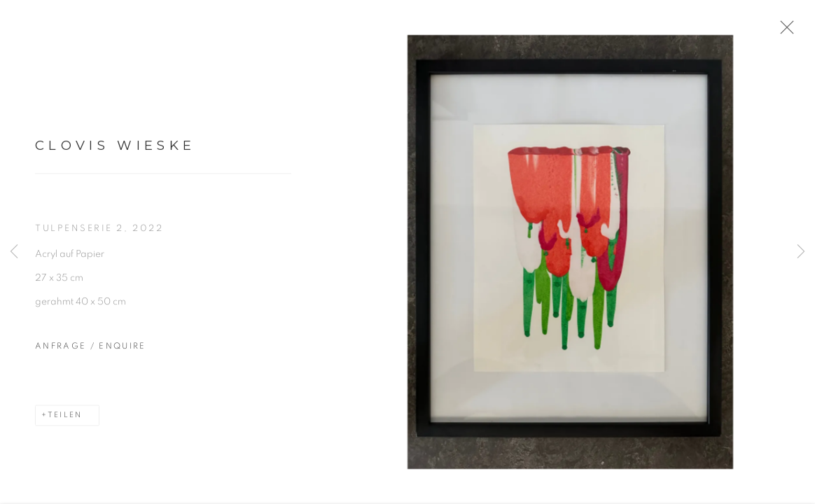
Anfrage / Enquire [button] (91, 350)
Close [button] (787, 31)
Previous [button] (14, 252)
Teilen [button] (65, 419)
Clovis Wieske (115, 149)
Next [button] (801, 252)
